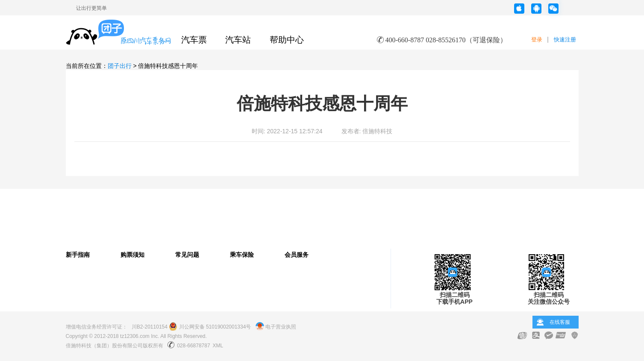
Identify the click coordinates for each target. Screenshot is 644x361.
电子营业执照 (276, 327)
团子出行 (120, 66)
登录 (537, 40)
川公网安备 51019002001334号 (210, 327)
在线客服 (560, 322)
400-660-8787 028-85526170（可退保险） (446, 40)
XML (218, 346)
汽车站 (238, 40)
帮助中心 (287, 40)
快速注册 (565, 40)
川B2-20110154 (150, 327)
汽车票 (194, 40)
